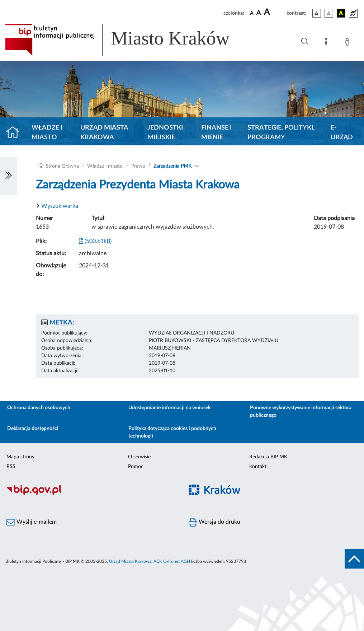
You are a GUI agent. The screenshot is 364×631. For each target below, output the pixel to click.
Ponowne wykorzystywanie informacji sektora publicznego (301, 412)
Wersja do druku (214, 522)
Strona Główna (62, 166)
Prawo (138, 166)
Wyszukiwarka (60, 206)
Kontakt (258, 467)
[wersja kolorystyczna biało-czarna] (329, 13)
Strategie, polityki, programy (281, 133)
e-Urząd (342, 133)
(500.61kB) (95, 241)
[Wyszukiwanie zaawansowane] (305, 42)
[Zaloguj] (349, 43)
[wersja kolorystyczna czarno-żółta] (341, 13)
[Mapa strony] (327, 43)
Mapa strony (20, 457)
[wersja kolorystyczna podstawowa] (317, 13)
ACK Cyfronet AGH (172, 561)
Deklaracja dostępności (33, 429)
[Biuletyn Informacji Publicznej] (91, 494)
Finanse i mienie (216, 133)
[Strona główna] (16, 133)
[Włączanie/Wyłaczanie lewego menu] (9, 176)
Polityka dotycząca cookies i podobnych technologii (172, 432)
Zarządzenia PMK (172, 166)
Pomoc (136, 467)
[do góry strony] (354, 559)
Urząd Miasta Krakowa (104, 133)
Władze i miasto (47, 133)
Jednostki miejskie (165, 133)
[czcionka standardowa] (252, 13)
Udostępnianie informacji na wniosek (169, 408)
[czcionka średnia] (259, 13)
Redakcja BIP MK (268, 457)
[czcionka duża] (274, 12)
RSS (11, 467)
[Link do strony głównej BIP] (128, 40)
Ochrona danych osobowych (39, 408)
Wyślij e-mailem (32, 522)
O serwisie (139, 457)
